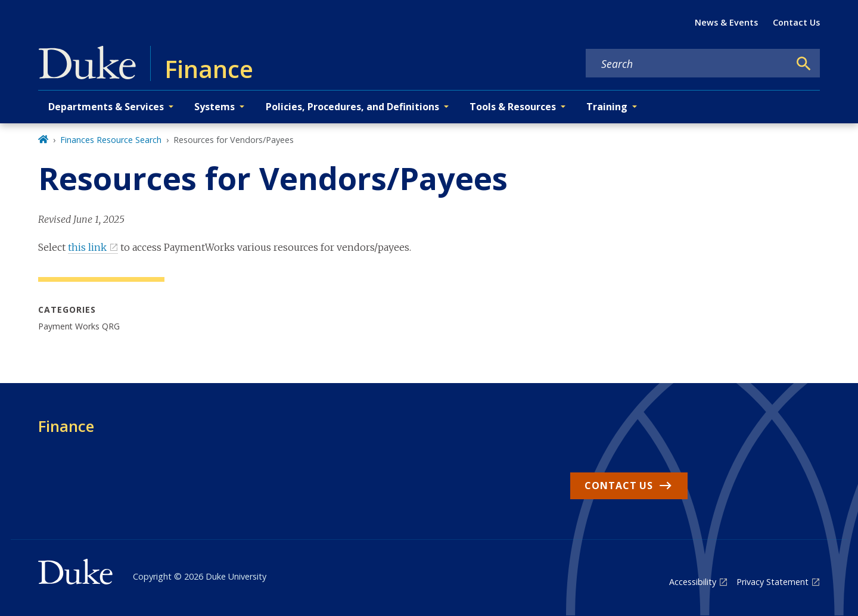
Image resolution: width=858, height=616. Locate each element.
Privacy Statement (772, 582)
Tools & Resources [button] (513, 107)
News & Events (726, 22)
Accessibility (693, 582)
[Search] (804, 64)
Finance (66, 426)
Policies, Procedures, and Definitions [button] (352, 107)
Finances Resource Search (111, 140)
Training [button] (607, 107)
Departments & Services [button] (106, 107)
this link (87, 247)
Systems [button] (214, 107)
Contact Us (796, 22)
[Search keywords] (688, 64)
